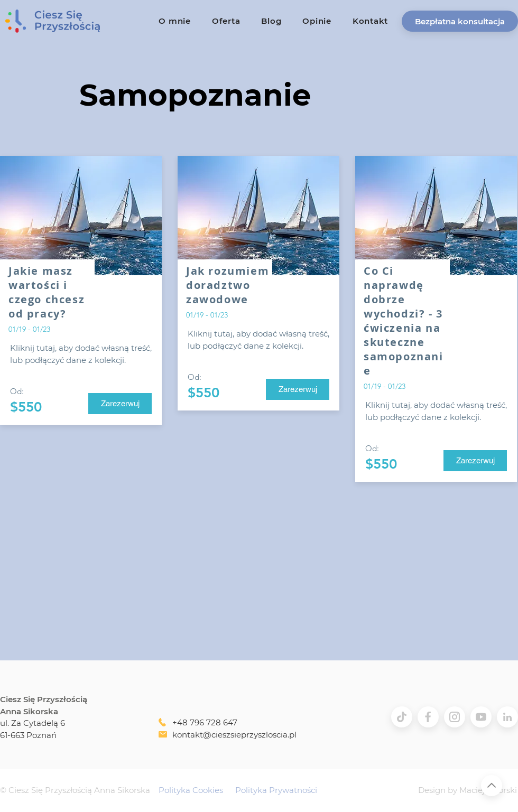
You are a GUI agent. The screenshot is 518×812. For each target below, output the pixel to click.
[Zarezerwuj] (120, 404)
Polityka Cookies (191, 790)
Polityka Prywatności (276, 790)
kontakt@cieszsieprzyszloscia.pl (234, 735)
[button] (460, 21)
